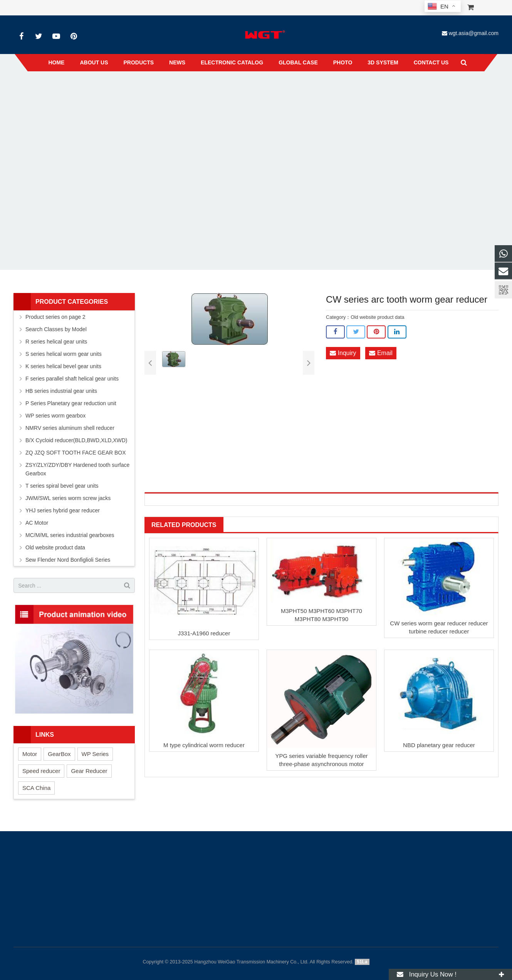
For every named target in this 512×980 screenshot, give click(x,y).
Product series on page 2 (55, 317)
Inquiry (343, 353)
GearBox (59, 754)
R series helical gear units (56, 342)
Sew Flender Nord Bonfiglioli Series (68, 560)
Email (381, 353)
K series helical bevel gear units (63, 366)
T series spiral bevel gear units (62, 486)
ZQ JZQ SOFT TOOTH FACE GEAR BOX (76, 453)
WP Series (95, 754)
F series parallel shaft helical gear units (72, 379)
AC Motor (37, 523)
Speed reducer (41, 771)
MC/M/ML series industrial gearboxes (70, 535)
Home (164, 88)
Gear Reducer (89, 771)
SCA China (36, 788)
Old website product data (235, 88)
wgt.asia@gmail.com (474, 33)
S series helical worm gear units (64, 354)
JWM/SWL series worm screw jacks (68, 498)
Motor (30, 754)
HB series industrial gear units (61, 391)
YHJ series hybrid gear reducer (63, 510)
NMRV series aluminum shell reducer (70, 428)
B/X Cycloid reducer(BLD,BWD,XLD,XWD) (76, 440)
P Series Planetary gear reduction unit (71, 403)
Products (190, 88)
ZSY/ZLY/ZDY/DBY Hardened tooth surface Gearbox (77, 469)
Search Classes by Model (56, 329)
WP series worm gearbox (55, 416)
